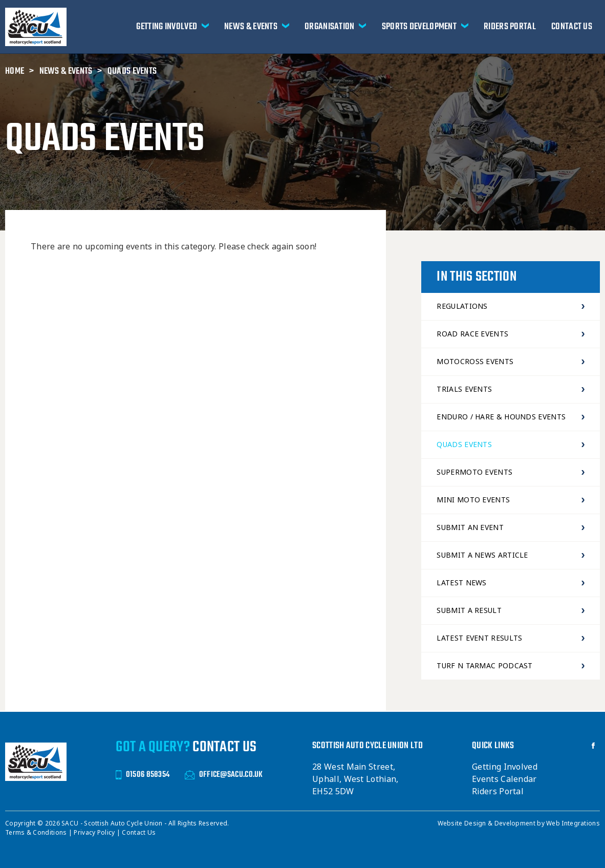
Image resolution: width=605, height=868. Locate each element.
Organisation (330, 27)
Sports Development (419, 27)
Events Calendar (504, 779)
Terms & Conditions (37, 833)
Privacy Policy (95, 833)
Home (15, 71)
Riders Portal (510, 27)
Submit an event (511, 527)
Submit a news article (511, 555)
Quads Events (132, 71)
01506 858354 (143, 775)
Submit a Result (511, 610)
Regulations (511, 306)
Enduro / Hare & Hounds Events (511, 417)
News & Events (251, 27)
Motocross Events (511, 362)
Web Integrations (573, 823)
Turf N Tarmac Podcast (511, 666)
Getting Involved (167, 27)
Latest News (511, 583)
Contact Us (572, 27)
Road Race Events (511, 334)
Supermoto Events (511, 472)
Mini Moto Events (511, 500)
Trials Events (511, 389)
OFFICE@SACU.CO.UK (224, 775)
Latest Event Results (511, 638)
